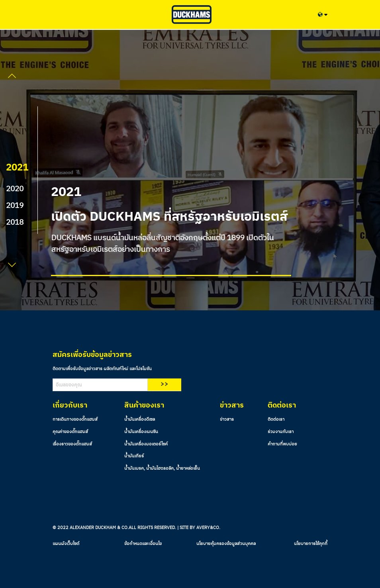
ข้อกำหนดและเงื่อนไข (143, 544)
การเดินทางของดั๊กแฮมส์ (75, 419)
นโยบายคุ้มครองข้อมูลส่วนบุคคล (226, 544)
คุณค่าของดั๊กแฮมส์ (70, 432)
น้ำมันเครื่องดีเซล (140, 419)
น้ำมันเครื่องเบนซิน (141, 432)
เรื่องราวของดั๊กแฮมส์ (72, 444)
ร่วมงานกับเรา (281, 432)
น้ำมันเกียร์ (134, 456)
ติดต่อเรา (276, 419)
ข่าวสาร (227, 419)
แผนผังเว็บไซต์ (66, 544)
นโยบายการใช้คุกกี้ (311, 544)
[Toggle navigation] (59, 14)
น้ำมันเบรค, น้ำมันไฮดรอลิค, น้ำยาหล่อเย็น (162, 468)
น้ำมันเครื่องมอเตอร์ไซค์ (146, 444)
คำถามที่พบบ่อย (282, 444)
